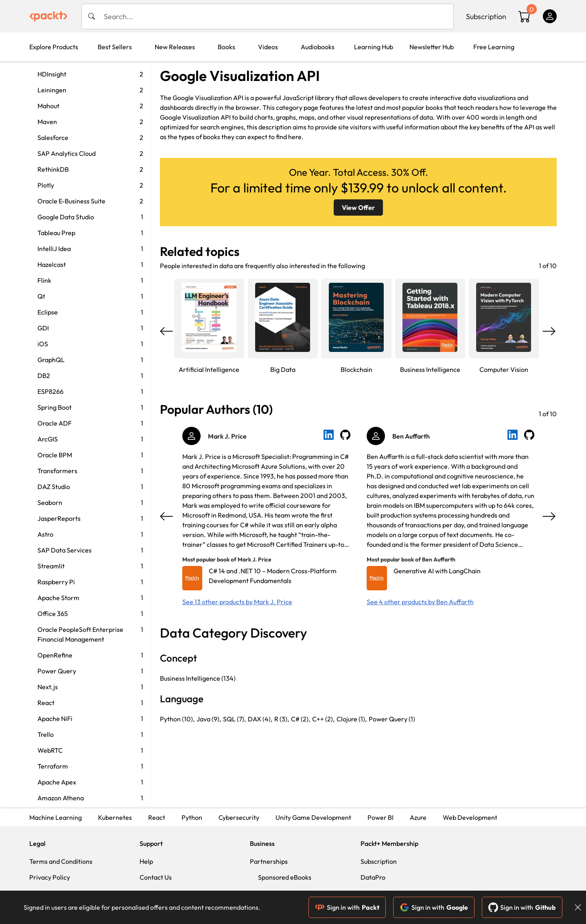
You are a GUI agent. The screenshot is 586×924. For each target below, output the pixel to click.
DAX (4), (260, 719)
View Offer (358, 208)
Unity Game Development (313, 817)
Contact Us (156, 877)
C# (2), (301, 719)
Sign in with (347, 907)
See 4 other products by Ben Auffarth (420, 602)
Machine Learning (56, 817)
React (157, 817)
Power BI (380, 817)
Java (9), (209, 719)
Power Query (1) (392, 719)
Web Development (470, 817)
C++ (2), (323, 719)
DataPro (373, 877)
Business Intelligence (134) (198, 678)
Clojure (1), (352, 719)
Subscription (486, 16)
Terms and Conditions (61, 861)
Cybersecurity (239, 817)
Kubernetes (115, 817)
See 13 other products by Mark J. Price (237, 602)
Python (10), (177, 719)
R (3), (282, 719)
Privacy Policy (50, 877)
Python (192, 817)
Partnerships (269, 861)
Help (146, 861)
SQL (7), (234, 719)
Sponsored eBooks (285, 877)
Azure (418, 817)
